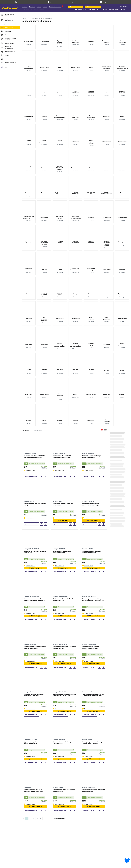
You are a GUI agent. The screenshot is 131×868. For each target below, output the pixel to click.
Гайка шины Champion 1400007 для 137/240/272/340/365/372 (92, 552)
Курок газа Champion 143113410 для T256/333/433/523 (63, 743)
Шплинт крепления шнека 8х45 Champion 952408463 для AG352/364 (35, 647)
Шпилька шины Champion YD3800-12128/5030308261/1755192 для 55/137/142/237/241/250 (62, 457)
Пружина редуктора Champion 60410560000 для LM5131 (32, 743)
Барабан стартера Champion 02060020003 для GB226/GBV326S (93, 790)
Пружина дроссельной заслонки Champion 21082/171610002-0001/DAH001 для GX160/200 (64, 695)
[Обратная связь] (127, 861)
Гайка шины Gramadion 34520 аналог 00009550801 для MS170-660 (34, 695)
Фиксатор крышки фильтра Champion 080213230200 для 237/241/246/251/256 (93, 600)
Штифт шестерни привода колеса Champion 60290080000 (62, 552)
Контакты (25, 7)
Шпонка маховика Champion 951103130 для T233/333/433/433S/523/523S (34, 457)
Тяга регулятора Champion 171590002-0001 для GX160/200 (35, 552)
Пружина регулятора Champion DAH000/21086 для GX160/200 (90, 647)
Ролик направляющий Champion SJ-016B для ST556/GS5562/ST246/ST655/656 (93, 695)
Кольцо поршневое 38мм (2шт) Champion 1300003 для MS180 (64, 790)
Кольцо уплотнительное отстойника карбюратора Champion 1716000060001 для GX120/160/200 (34, 600)
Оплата (39, 7)
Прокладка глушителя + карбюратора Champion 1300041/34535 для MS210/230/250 (92, 743)
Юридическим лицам (55, 7)
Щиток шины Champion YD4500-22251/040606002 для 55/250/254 (91, 504)
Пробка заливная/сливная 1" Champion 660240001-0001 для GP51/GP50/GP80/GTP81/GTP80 (63, 600)
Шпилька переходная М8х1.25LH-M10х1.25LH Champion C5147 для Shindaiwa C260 (33, 791)
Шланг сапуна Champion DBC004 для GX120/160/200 (63, 504)
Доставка (32, 7)
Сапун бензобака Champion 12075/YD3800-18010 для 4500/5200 (64, 647)
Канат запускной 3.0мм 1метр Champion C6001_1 (35, 504)
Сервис (45, 7)
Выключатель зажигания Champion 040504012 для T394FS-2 (92, 457)
